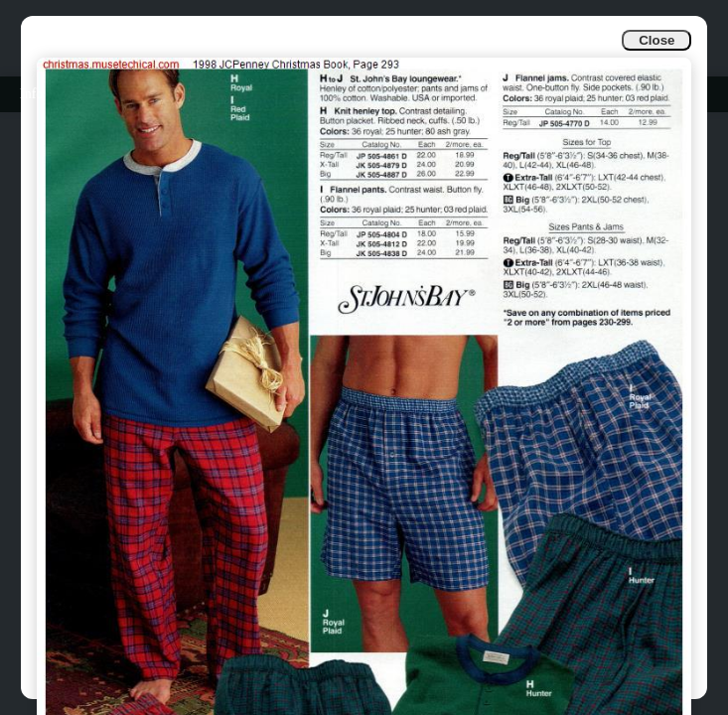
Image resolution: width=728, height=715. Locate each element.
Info (31, 94)
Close (656, 40)
